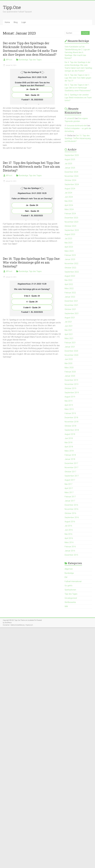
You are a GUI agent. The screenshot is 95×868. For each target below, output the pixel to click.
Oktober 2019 (70, 388)
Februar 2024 (70, 214)
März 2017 (69, 492)
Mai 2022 (68, 280)
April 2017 (69, 488)
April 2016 (69, 538)
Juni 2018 (69, 438)
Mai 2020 (68, 363)
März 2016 (69, 542)
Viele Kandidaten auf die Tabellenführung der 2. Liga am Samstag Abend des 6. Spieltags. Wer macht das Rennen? (77, 52)
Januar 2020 (70, 376)
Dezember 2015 (71, 555)
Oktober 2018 (70, 426)
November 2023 (71, 222)
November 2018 (71, 422)
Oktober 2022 (70, 268)
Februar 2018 (70, 455)
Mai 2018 (68, 443)
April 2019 (69, 405)
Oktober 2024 (70, 180)
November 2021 (71, 305)
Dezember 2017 (71, 463)
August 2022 (70, 276)
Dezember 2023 (71, 218)
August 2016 (70, 522)
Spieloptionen (70, 590)
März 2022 (69, 288)
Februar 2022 (70, 293)
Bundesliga (23, 60)
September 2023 (72, 230)
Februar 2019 (70, 413)
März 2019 (69, 409)
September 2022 (72, 272)
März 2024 (69, 209)
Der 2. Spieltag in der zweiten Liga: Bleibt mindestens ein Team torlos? (78, 98)
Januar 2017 (70, 501)
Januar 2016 (70, 551)
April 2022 (69, 284)
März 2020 (69, 368)
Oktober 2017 (70, 472)
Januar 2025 (70, 168)
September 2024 (72, 184)
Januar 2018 (70, 459)
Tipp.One (12, 7)
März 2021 (69, 338)
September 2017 (72, 476)
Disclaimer (6, 625)
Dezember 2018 (71, 418)
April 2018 (69, 447)
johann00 (71, 118)
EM (66, 577)
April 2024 (69, 205)
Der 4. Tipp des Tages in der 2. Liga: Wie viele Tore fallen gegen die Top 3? (78, 78)
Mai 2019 (68, 401)
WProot (9, 60)
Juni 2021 (69, 326)
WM (66, 606)
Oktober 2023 (70, 226)
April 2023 (69, 247)
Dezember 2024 (71, 172)
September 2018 (72, 430)
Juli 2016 (68, 526)
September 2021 (72, 313)
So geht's (68, 586)
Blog (16, 22)
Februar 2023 (70, 255)
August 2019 (70, 397)
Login (24, 22)
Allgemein (69, 569)
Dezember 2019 (71, 380)
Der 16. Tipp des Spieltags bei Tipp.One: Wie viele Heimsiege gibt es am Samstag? (32, 262)
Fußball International (73, 581)
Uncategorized (71, 598)
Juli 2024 (68, 193)
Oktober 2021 (70, 309)
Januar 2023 (70, 259)
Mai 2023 (68, 243)
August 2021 (70, 318)
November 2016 (71, 509)
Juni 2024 (69, 197)
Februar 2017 (70, 497)
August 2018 (70, 434)
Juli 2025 (68, 164)
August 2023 (70, 234)
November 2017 (71, 467)
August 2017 (70, 480)
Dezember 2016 (71, 505)
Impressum (29, 625)
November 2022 (71, 264)
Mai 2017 (68, 484)
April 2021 (69, 334)
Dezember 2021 (71, 301)
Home (7, 22)
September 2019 (72, 393)
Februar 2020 (70, 372)
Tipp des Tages (35, 60)
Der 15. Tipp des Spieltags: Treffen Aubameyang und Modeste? (78, 138)
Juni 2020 (69, 359)
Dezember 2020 (71, 351)
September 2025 (72, 155)
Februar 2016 (70, 547)
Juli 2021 (68, 322)
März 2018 (69, 451)
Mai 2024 (68, 201)
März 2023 (69, 251)
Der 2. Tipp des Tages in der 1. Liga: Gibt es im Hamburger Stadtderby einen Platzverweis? (78, 88)
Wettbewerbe (70, 602)
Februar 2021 (70, 343)
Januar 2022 (70, 297)
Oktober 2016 (70, 513)
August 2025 (70, 159)
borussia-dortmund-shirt (77, 126)
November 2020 (71, 355)
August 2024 (70, 189)
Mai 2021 (68, 330)
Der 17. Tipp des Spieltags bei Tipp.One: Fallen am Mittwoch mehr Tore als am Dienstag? (31, 167)
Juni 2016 (69, 530)
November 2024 (71, 176)
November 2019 (71, 384)
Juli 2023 (68, 239)
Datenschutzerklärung (18, 625)
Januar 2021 (70, 347)
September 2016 (72, 517)
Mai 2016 (68, 534)
